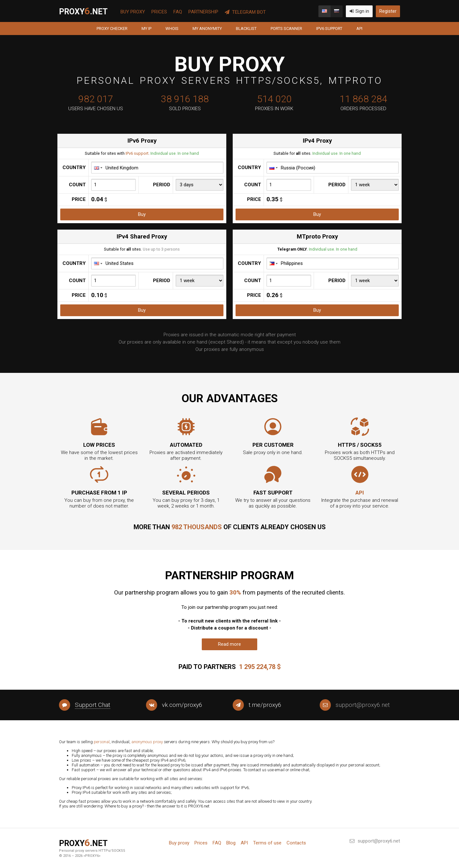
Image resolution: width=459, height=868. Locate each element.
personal (102, 742)
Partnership (203, 12)
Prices (159, 12)
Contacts (296, 843)
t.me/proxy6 (265, 705)
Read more (229, 644)
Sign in (359, 11)
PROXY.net (83, 11)
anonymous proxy (147, 742)
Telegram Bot (245, 12)
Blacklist (246, 28)
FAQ (178, 12)
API (359, 28)
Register (388, 11)
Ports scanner (286, 28)
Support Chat (93, 705)
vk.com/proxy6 (182, 705)
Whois (172, 28)
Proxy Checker (112, 28)
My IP (146, 28)
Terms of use (267, 843)
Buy (142, 214)
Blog (231, 843)
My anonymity (207, 28)
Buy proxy (133, 12)
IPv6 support (329, 28)
